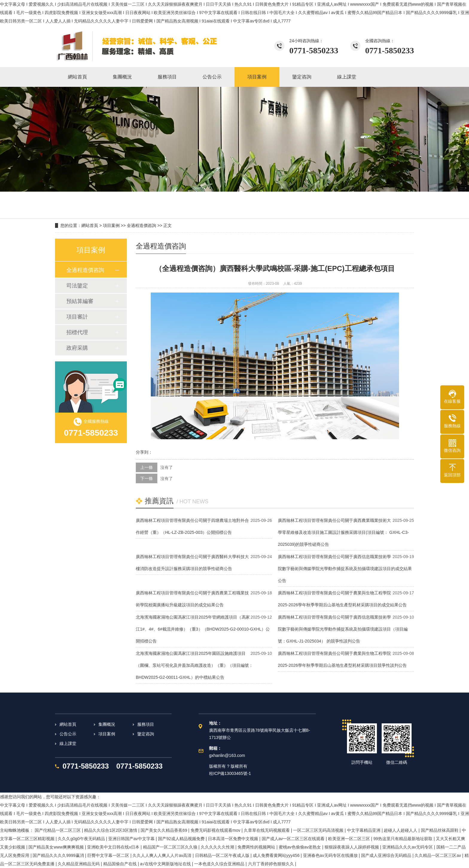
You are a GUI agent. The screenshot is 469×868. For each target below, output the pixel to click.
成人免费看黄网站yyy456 (277, 855)
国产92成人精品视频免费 (182, 839)
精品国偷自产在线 (121, 864)
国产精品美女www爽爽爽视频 (57, 847)
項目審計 (77, 317)
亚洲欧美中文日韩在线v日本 (114, 847)
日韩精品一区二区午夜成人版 (223, 855)
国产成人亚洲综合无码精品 (387, 855)
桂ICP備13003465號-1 (230, 773)
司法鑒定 (77, 286)
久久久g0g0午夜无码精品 (82, 839)
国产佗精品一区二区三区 (58, 830)
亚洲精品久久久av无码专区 (408, 847)
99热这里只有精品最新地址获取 (403, 839)
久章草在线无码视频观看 (267, 830)
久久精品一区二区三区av (438, 855)
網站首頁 (90, 225)
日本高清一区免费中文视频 (234, 839)
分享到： (144, 452)
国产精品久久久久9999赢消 (59, 855)
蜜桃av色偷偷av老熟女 (300, 847)
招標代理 (77, 332)
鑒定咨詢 (146, 734)
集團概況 (107, 724)
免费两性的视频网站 (257, 847)
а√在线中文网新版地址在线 (166, 864)
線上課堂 (68, 743)
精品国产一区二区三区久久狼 (171, 847)
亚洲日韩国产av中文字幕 (132, 839)
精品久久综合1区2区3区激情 (111, 830)
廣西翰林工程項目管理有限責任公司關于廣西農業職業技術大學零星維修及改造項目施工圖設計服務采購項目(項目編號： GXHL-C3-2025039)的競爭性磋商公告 (343, 532)
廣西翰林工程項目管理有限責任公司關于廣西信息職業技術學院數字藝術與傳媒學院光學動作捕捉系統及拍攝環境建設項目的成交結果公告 (345, 569)
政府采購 (77, 348)
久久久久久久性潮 (218, 847)
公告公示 (68, 734)
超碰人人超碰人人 (401, 830)
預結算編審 (80, 301)
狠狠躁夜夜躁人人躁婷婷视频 (352, 847)
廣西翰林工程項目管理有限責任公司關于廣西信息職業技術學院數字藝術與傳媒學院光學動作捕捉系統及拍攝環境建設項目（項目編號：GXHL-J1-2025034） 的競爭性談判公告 (343, 629)
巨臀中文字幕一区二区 (109, 855)
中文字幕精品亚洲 (364, 830)
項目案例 (111, 225)
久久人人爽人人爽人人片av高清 (163, 855)
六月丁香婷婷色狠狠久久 (272, 864)
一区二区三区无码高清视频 (319, 830)
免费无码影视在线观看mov (216, 830)
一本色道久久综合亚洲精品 (220, 864)
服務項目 (146, 724)
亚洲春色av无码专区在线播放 (331, 855)
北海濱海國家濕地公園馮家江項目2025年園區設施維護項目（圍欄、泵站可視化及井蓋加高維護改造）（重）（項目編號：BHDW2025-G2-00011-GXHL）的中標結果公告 (194, 665)
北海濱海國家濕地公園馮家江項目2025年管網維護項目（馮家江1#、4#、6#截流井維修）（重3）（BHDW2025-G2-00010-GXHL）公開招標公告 (203, 629)
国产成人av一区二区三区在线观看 (294, 839)
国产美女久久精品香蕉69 (164, 830)
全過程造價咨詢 (141, 225)
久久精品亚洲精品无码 (79, 864)
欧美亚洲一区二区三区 (350, 839)
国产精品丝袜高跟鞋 (440, 830)
